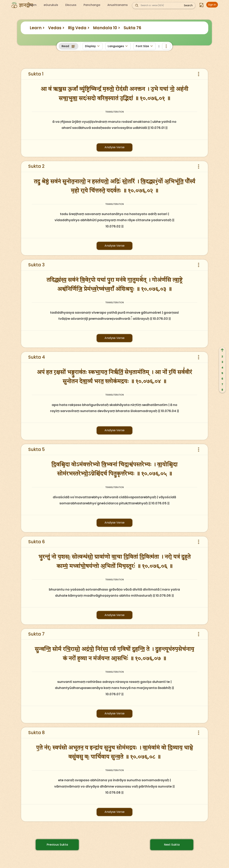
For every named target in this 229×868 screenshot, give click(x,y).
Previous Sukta (57, 845)
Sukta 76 (132, 28)
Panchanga (92, 5)
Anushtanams (118, 5)
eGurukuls (51, 5)
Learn (33, 5)
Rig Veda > (79, 28)
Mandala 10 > (107, 28)
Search (188, 5)
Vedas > (56, 28)
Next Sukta (172, 845)
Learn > (37, 28)
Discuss (71, 5)
